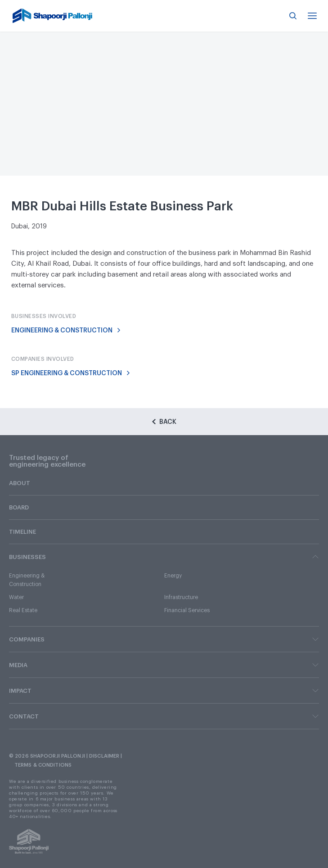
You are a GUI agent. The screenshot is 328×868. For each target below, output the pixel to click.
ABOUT (20, 483)
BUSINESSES (164, 557)
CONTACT (164, 716)
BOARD (19, 507)
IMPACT (164, 691)
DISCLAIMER (104, 756)
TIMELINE (22, 532)
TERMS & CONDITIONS (43, 765)
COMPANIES (164, 639)
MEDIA (164, 665)
